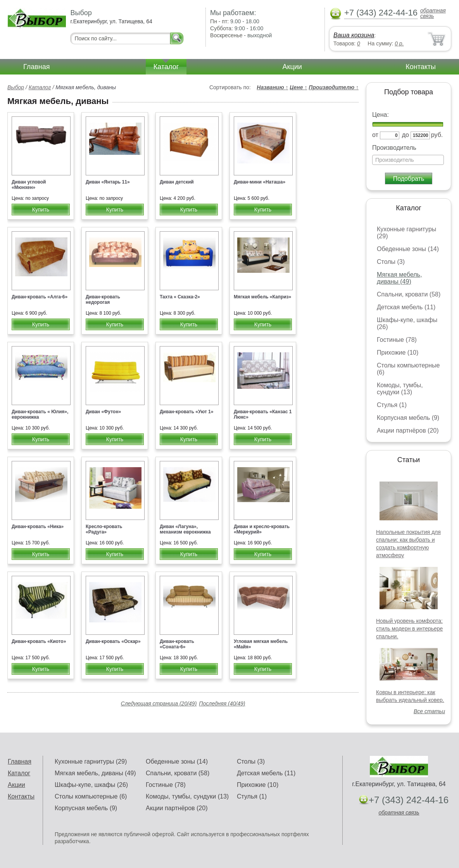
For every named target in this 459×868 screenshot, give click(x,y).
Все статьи (429, 711)
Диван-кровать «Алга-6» (40, 297)
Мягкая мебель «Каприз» (262, 297)
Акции (292, 67)
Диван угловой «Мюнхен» (29, 185)
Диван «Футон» (103, 412)
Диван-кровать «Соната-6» (177, 644)
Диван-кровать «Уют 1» (186, 412)
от (375, 135)
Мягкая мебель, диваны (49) (399, 278)
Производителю (334, 87)
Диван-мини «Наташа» (260, 182)
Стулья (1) (392, 405)
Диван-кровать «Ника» (38, 527)
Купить (41, 210)
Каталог (166, 67)
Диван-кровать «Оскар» (113, 641)
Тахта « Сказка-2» (180, 297)
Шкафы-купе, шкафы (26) (91, 785)
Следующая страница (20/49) (159, 703)
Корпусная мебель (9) (408, 418)
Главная (37, 67)
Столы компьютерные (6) (91, 796)
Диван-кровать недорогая (103, 300)
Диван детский (177, 182)
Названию (272, 87)
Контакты (421, 67)
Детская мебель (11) (406, 307)
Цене (298, 87)
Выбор (16, 87)
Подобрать (409, 179)
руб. (437, 135)
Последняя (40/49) (222, 703)
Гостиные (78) (397, 340)
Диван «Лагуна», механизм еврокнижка (185, 529)
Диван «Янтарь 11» (108, 182)
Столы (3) (391, 262)
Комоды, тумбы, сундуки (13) (400, 389)
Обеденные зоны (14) (408, 249)
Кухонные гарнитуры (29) (91, 761)
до (406, 135)
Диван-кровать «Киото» (39, 641)
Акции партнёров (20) (408, 431)
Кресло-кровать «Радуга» (104, 529)
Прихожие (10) (398, 353)
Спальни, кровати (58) (409, 294)
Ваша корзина (354, 35)
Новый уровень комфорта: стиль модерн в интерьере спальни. (409, 629)
